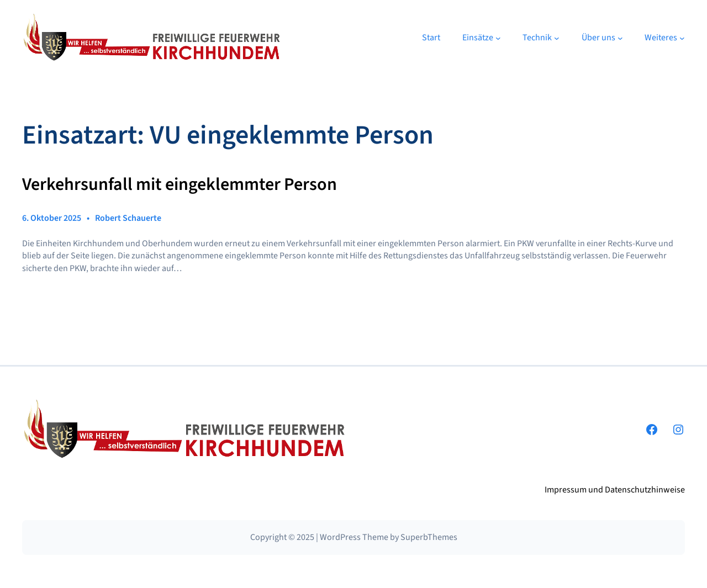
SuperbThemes (429, 537)
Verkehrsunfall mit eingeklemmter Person (180, 185)
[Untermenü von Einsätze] (498, 38)
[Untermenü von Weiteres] (682, 38)
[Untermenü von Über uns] (620, 38)
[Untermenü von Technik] (557, 38)
